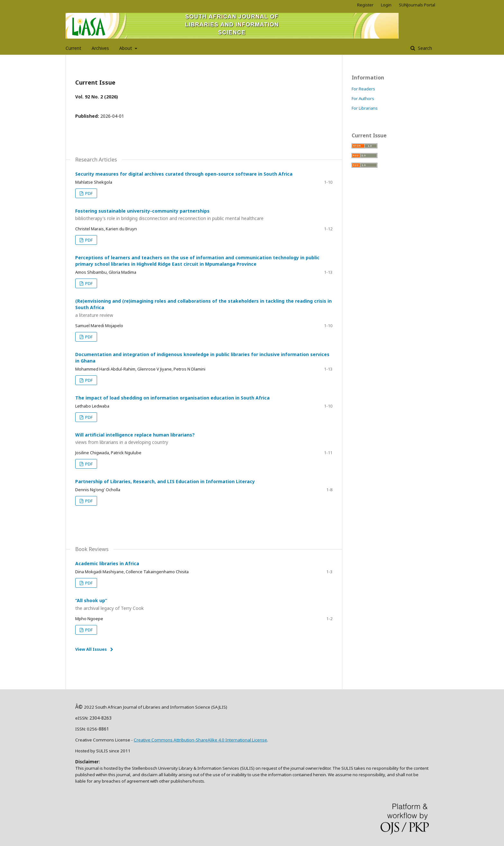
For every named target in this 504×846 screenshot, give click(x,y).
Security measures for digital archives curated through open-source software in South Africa (184, 174)
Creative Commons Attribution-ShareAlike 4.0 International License (200, 740)
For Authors (363, 98)
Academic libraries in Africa (107, 563)
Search (424, 48)
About (126, 48)
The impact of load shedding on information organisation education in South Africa (172, 398)
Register (365, 5)
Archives (100, 48)
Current (73, 48)
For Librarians (365, 108)
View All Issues (91, 649)
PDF (88, 193)
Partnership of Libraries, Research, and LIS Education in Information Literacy (165, 481)
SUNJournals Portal (417, 5)
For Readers (363, 89)
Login (386, 5)
